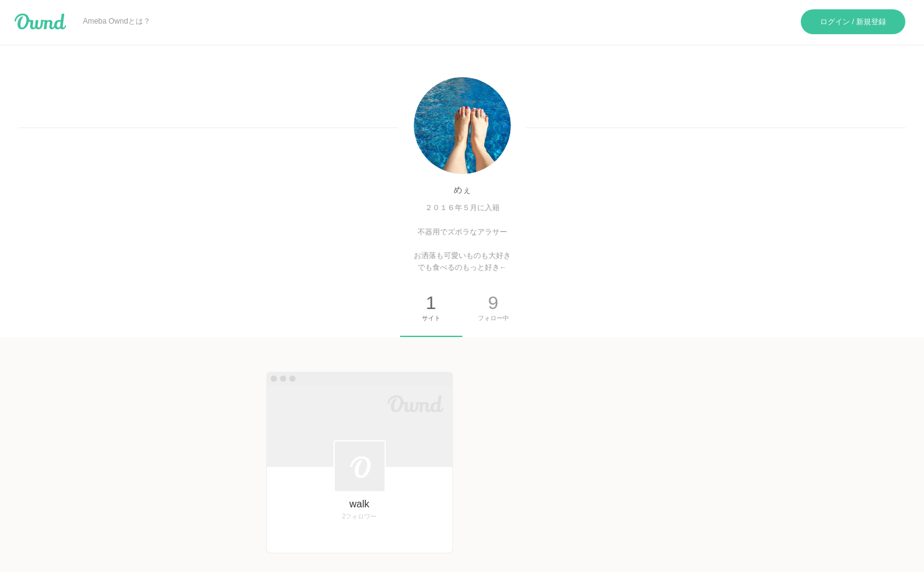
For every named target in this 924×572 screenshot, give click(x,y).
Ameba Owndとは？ (117, 21)
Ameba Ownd (40, 22)
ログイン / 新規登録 (853, 22)
